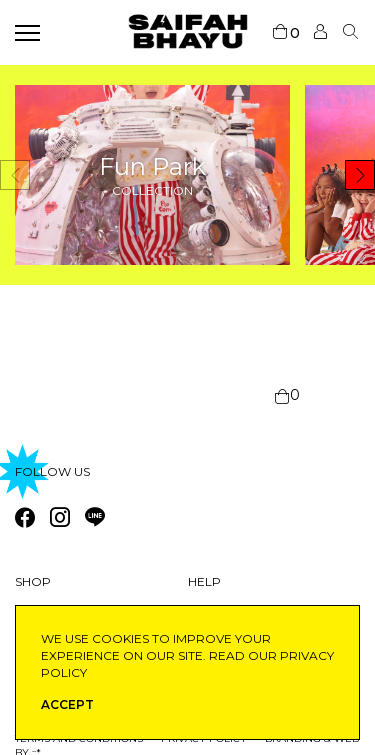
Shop (33, 581)
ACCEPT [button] (67, 704)
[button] (360, 175)
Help (204, 581)
